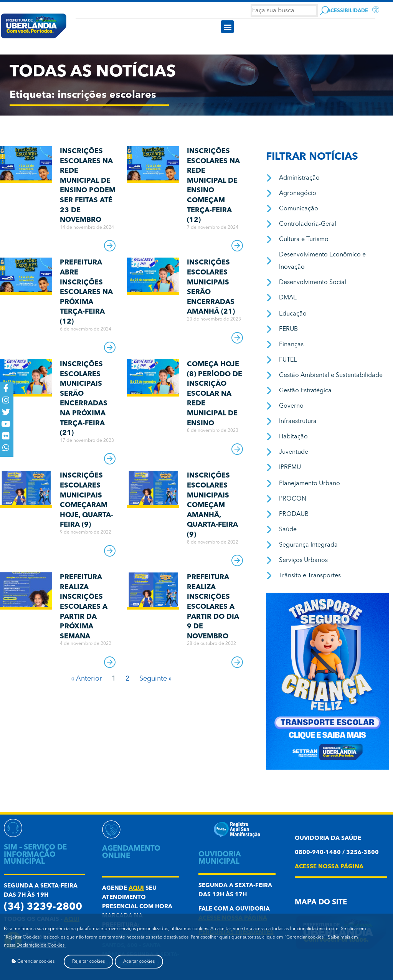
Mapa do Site (321, 903)
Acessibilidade (348, 11)
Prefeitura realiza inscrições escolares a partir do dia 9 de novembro (213, 607)
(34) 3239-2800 (43, 907)
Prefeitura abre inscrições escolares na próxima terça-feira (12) (86, 292)
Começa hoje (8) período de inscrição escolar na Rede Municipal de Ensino (215, 394)
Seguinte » (156, 679)
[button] (227, 27)
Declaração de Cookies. (41, 945)
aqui (136, 888)
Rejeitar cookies (88, 962)
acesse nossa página (329, 867)
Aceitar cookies (139, 962)
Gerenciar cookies (33, 961)
